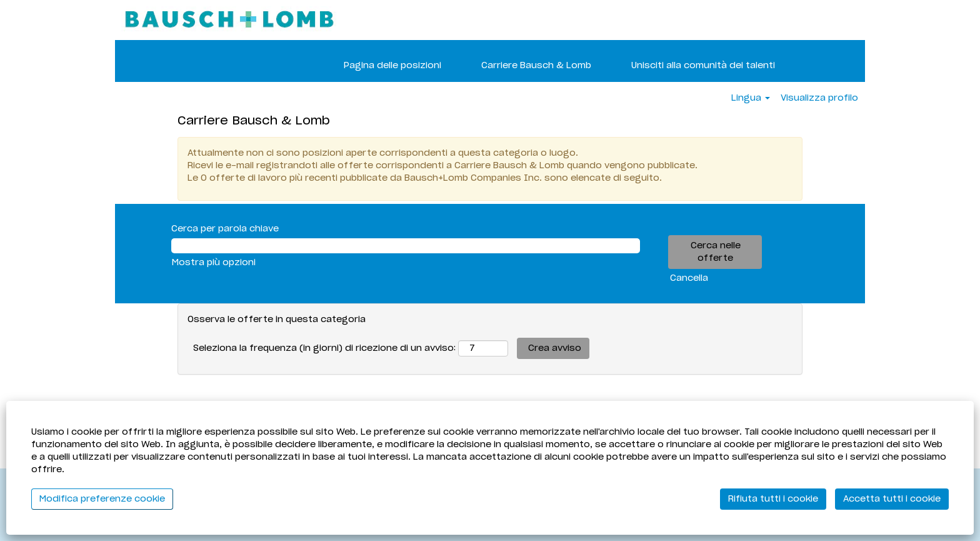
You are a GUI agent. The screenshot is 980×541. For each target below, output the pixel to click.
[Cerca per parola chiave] (406, 246)
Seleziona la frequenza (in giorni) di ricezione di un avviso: (324, 348)
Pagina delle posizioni (392, 66)
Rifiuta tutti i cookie (773, 499)
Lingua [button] (751, 98)
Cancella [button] (689, 278)
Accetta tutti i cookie (892, 499)
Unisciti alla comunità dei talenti (703, 66)
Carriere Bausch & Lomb (536, 66)
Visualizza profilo (819, 98)
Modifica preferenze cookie (102, 499)
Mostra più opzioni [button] (214, 263)
